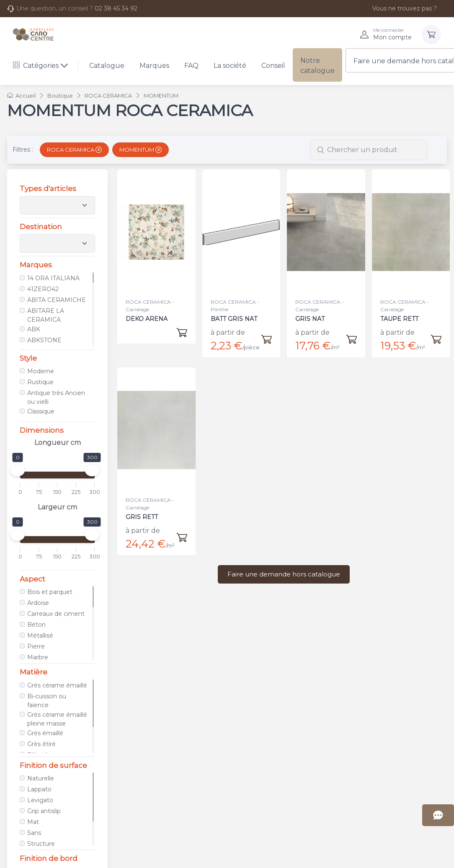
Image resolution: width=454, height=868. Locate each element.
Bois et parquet (49, 592)
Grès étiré (41, 744)
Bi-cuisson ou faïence (46, 701)
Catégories (36, 66)
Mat (32, 822)
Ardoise (37, 603)
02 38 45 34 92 (116, 8)
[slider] (17, 470)
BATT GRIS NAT (234, 319)
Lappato (39, 789)
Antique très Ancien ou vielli (55, 397)
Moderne (40, 371)
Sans (33, 833)
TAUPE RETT (400, 314)
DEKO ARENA (147, 319)
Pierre (35, 646)
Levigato (39, 800)
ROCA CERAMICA (74, 150)
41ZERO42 (42, 289)
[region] (57, 309)
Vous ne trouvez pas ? (400, 8)
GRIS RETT (143, 511)
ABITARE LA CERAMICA (45, 315)
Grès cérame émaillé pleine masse (56, 719)
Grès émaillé (44, 733)
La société (230, 66)
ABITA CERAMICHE (56, 300)
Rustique (40, 382)
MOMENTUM (141, 150)
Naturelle (40, 778)
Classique (40, 411)
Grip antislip (43, 811)
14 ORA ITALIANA (53, 278)
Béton (36, 625)
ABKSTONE (44, 340)
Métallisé (39, 635)
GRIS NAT (310, 319)
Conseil (273, 66)
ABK (33, 329)
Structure (40, 844)
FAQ (191, 66)
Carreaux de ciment (55, 614)
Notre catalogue (317, 66)
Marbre (37, 657)
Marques (154, 66)
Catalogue (107, 66)
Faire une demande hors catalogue (284, 574)
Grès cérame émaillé (56, 685)
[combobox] (369, 150)
